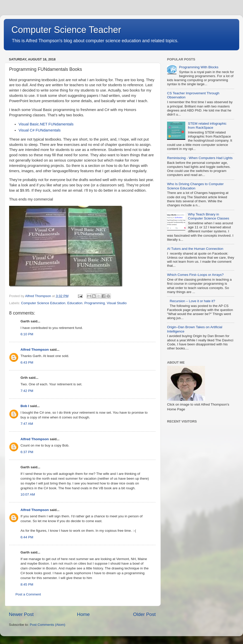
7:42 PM (27, 391)
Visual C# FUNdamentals (39, 130)
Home (83, 614)
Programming (95, 303)
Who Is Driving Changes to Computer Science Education (195, 186)
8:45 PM (27, 584)
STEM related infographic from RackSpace (207, 126)
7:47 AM (27, 424)
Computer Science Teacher (66, 30)
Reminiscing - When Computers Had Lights (200, 158)
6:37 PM (27, 452)
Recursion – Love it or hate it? (192, 301)
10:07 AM (28, 494)
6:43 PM (27, 362)
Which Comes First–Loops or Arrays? (195, 275)
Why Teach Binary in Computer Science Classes (208, 216)
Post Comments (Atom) (48, 625)
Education (75, 303)
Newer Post (21, 614)
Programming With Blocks (199, 67)
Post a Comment (28, 594)
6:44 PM (27, 537)
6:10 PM (27, 334)
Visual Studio (117, 303)
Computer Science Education (43, 303)
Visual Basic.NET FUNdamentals (46, 124)
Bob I (25, 406)
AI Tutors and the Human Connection (195, 249)
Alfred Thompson (35, 350)
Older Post (144, 614)
